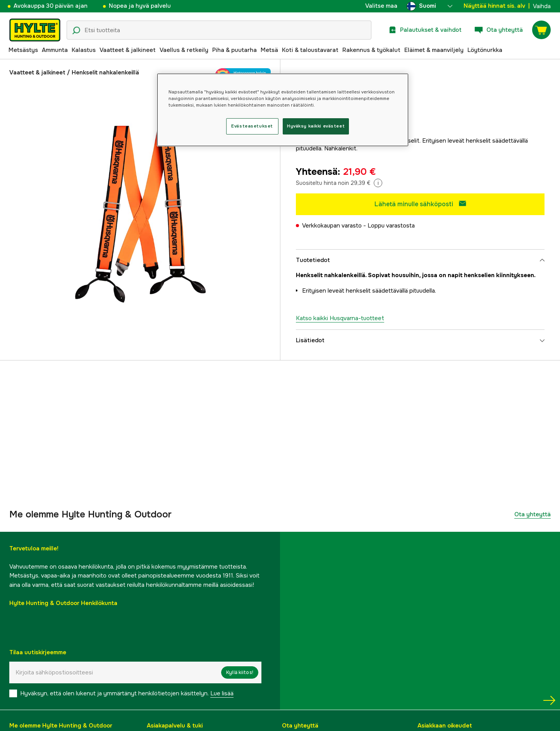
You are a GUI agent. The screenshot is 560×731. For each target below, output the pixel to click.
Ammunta (55, 50)
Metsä (269, 50)
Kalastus (84, 50)
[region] (283, 110)
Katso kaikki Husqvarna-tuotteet (340, 318)
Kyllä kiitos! (240, 672)
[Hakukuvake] (76, 31)
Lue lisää (222, 693)
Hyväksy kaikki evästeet (316, 126)
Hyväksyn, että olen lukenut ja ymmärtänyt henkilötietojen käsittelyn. (127, 693)
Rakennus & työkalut (371, 50)
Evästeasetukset (252, 126)
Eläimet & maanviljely (434, 50)
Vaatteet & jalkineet (128, 50)
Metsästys (23, 50)
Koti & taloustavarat (310, 50)
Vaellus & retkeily (184, 50)
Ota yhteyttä (533, 514)
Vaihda (542, 6)
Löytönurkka (485, 50)
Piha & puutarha (234, 50)
